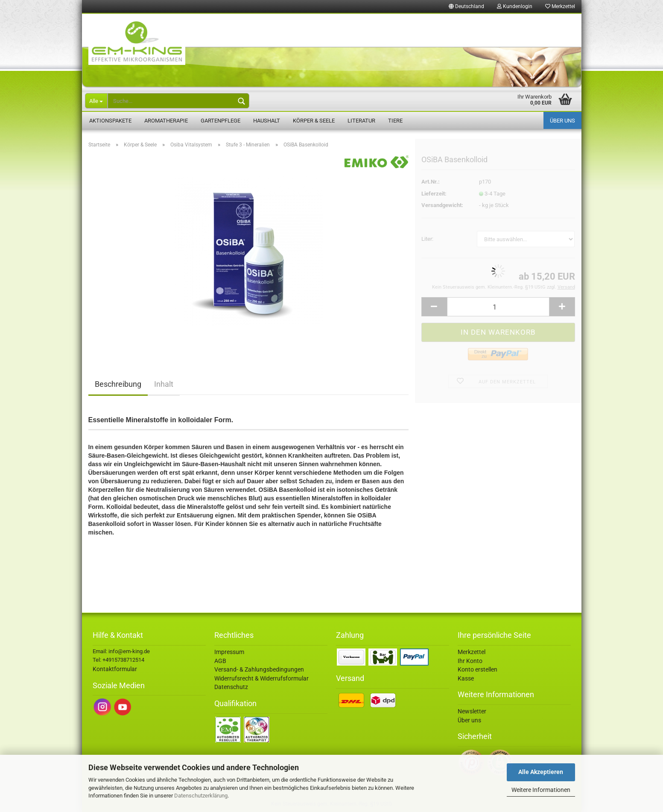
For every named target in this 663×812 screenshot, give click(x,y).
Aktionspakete (110, 121)
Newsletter (472, 711)
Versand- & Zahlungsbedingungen (259, 669)
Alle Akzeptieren (541, 772)
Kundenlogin (515, 6)
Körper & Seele (314, 121)
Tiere (395, 121)
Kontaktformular (115, 669)
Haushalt (267, 121)
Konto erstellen (478, 669)
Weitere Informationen (541, 790)
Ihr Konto (470, 661)
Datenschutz (231, 687)
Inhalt (164, 384)
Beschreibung (118, 384)
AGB (220, 661)
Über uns (562, 121)
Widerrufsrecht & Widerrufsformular (261, 678)
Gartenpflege (221, 121)
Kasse (466, 678)
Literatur (361, 121)
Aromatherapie (166, 121)
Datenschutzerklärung (201, 796)
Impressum (229, 652)
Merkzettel (560, 6)
